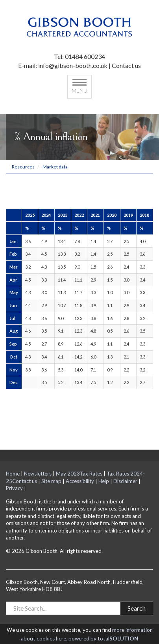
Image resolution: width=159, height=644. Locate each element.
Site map (51, 481)
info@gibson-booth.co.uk (73, 65)
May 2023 (68, 474)
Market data (55, 167)
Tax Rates (91, 474)
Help (104, 481)
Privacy (14, 488)
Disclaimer (125, 481)
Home (13, 474)
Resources (23, 167)
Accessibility (80, 481)
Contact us (126, 65)
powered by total (103, 639)
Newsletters (38, 474)
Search (137, 608)
